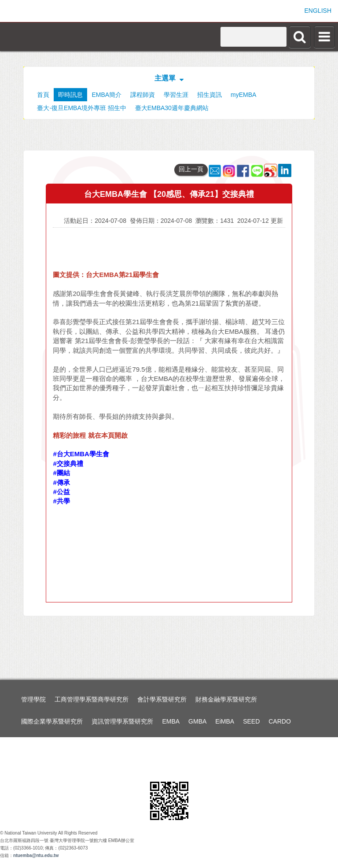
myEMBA (243, 95)
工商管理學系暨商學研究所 (92, 699)
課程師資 (143, 95)
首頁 (43, 95)
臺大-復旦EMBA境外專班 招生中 (81, 108)
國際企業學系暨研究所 (52, 721)
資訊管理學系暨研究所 (122, 721)
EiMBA (225, 721)
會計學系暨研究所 (162, 699)
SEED (251, 721)
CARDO (280, 721)
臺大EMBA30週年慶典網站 (172, 108)
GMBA (197, 721)
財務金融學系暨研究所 (226, 699)
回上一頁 (191, 169)
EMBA (171, 721)
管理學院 (33, 699)
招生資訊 (209, 95)
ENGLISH (318, 11)
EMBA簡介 (107, 95)
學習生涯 (176, 95)
